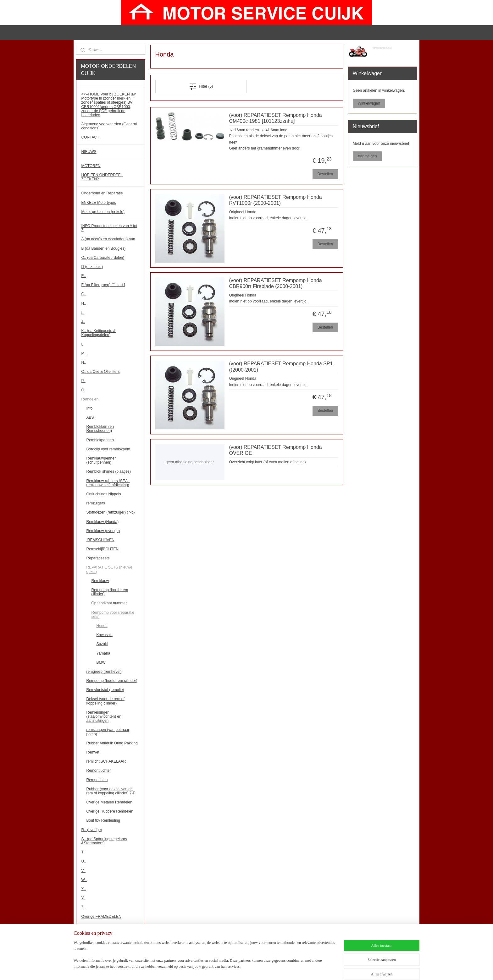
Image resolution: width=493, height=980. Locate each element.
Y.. (83, 898)
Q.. (84, 390)
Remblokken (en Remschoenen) (100, 429)
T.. (83, 852)
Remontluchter (99, 770)
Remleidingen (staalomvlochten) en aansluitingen (104, 716)
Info (90, 408)
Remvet (93, 752)
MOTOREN (91, 166)
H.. (84, 303)
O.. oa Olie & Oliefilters (101, 372)
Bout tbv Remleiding (103, 820)
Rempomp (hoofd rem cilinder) (110, 592)
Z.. (84, 907)
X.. (84, 889)
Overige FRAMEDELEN (101, 917)
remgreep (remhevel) (104, 672)
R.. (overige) (92, 830)
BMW (101, 662)
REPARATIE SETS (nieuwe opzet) (109, 569)
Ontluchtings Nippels (104, 494)
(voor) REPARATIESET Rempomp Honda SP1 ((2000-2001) (281, 367)
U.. (84, 861)
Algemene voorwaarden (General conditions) (109, 126)
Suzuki (102, 644)
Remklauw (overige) (103, 531)
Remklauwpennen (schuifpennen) (102, 460)
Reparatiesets (98, 558)
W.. (84, 880)
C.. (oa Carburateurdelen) (103, 258)
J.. (83, 322)
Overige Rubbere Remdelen (110, 811)
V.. (84, 871)
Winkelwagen (369, 103)
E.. (84, 276)
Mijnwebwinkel (321, 968)
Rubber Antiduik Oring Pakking (112, 743)
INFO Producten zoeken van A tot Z (109, 228)
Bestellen (325, 174)
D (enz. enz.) (92, 267)
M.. (84, 353)
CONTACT (90, 137)
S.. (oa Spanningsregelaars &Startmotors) (104, 841)
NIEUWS (89, 152)
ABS (90, 417)
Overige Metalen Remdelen (109, 802)
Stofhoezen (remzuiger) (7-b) (111, 512)
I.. (83, 313)
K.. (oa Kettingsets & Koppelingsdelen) (99, 333)
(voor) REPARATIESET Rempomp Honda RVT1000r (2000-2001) (275, 200)
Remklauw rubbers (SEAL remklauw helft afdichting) (108, 483)
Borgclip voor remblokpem (108, 449)
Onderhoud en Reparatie (102, 193)
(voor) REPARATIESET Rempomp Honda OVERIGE (275, 450)
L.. (83, 344)
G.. (84, 294)
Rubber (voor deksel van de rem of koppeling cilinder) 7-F (111, 791)
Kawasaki (105, 635)
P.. (83, 381)
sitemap (241, 968)
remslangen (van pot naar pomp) (108, 732)
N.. (84, 362)
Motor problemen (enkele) (103, 212)
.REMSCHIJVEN (100, 540)
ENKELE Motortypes (99, 203)
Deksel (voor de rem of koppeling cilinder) (105, 701)
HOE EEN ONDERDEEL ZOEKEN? (102, 177)
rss (252, 968)
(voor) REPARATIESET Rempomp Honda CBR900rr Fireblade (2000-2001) (275, 283)
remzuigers (96, 503)
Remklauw (100, 581)
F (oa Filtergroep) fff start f (103, 285)
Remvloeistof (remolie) (105, 690)
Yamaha (103, 653)
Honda (102, 626)
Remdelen (90, 399)
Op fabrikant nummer (109, 603)
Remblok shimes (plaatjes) (109, 471)
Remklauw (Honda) (103, 522)
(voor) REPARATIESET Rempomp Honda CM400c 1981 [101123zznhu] (275, 118)
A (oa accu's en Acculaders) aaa (108, 239)
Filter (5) (201, 86)
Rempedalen (97, 780)
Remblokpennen (100, 440)
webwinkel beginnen (273, 968)
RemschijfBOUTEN (103, 549)
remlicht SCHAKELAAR (106, 761)
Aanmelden (367, 156)
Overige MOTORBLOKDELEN (107, 926)
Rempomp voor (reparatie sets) (113, 615)
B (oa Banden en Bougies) (104, 248)
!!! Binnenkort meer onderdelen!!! (109, 942)
